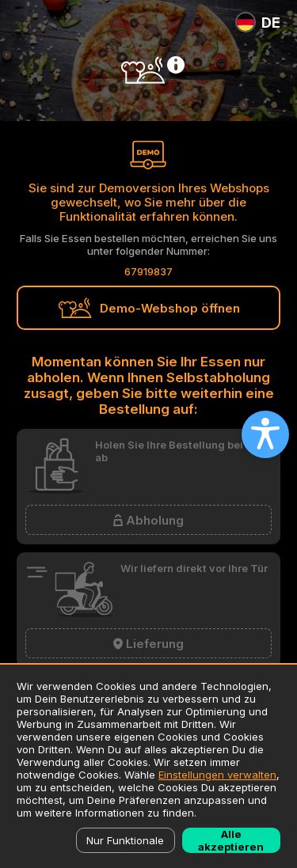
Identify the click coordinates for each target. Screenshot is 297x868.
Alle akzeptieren (231, 840)
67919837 (148, 271)
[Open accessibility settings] (265, 434)
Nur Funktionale (125, 840)
